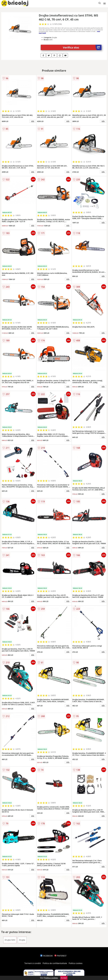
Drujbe (22, 940)
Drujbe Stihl (10, 940)
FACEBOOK (47, 956)
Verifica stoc (82, 47)
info (33, 121)
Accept (64, 978)
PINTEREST (60, 956)
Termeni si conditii (33, 963)
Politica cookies (76, 963)
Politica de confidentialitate (55, 963)
